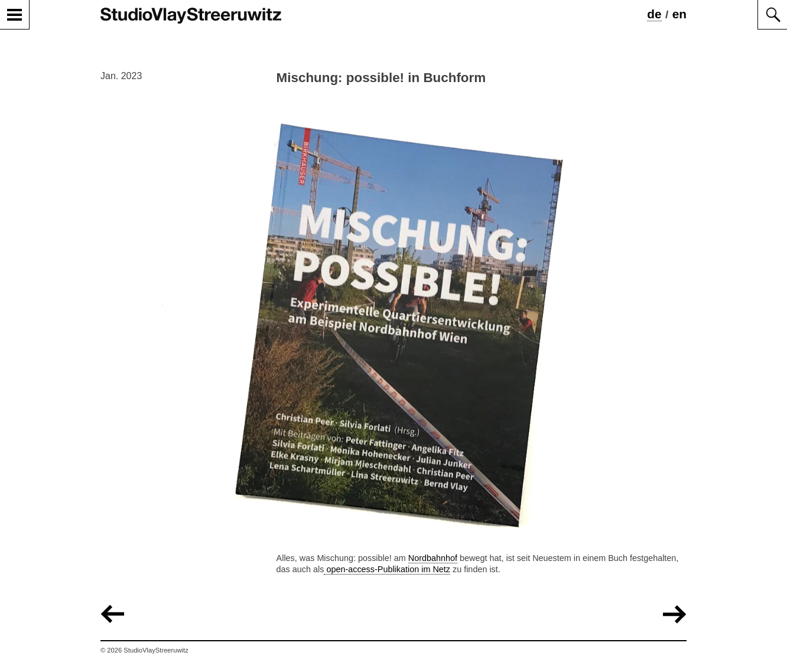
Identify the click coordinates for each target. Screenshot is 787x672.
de (654, 14)
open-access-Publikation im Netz (387, 569)
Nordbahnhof (433, 558)
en (679, 14)
